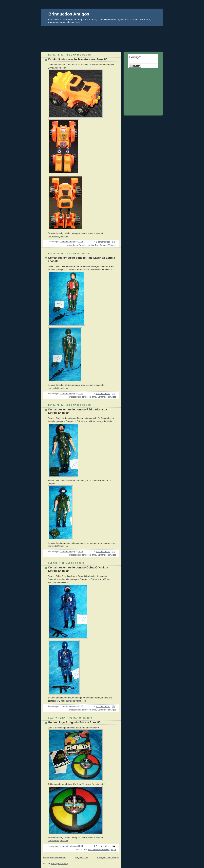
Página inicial (81, 857)
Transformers (101, 245)
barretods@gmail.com (58, 236)
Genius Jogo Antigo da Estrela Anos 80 (74, 722)
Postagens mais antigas (108, 857)
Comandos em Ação (107, 397)
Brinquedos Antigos (69, 14)
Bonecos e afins (86, 245)
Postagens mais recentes (55, 857)
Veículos (112, 245)
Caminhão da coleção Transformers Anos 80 (78, 59)
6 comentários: (103, 394)
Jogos (113, 850)
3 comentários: (103, 707)
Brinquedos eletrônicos (99, 850)
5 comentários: (103, 242)
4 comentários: (103, 552)
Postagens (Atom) (60, 864)
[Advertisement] (102, 32)
